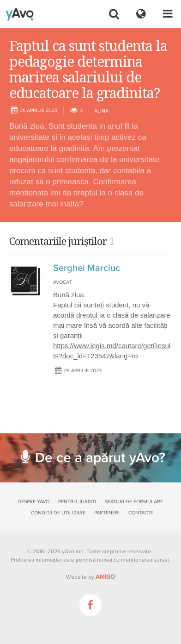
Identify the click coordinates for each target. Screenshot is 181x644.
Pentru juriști (77, 502)
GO (105, 577)
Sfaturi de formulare (134, 502)
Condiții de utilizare (58, 513)
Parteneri (107, 513)
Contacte (141, 513)
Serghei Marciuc (87, 268)
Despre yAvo (33, 502)
